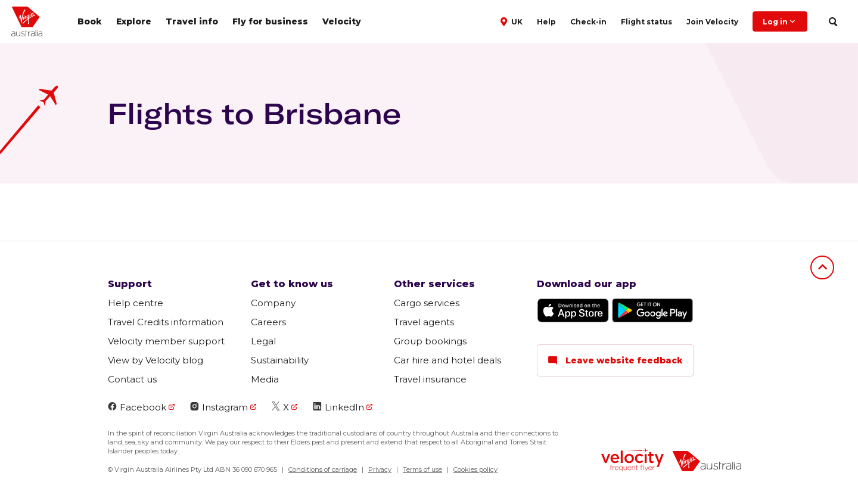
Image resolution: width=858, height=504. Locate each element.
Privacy (380, 469)
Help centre (136, 303)
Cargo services (427, 303)
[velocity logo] (632, 461)
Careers (268, 322)
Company (273, 303)
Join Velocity (712, 22)
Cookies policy (475, 469)
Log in (780, 21)
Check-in (588, 22)
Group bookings (430, 341)
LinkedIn (338, 407)
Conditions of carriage (323, 469)
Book (90, 21)
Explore (134, 21)
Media (265, 379)
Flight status (646, 22)
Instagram (219, 407)
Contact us (132, 379)
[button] (513, 21)
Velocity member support (166, 341)
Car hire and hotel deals (447, 360)
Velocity (342, 21)
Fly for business (270, 21)
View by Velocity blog (156, 360)
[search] (833, 22)
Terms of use (422, 469)
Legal (263, 341)
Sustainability (280, 360)
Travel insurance (430, 379)
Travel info (192, 21)
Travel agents (424, 322)
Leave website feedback (615, 360)
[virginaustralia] (707, 463)
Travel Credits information (166, 322)
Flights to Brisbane (254, 113)
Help (546, 22)
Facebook (137, 407)
